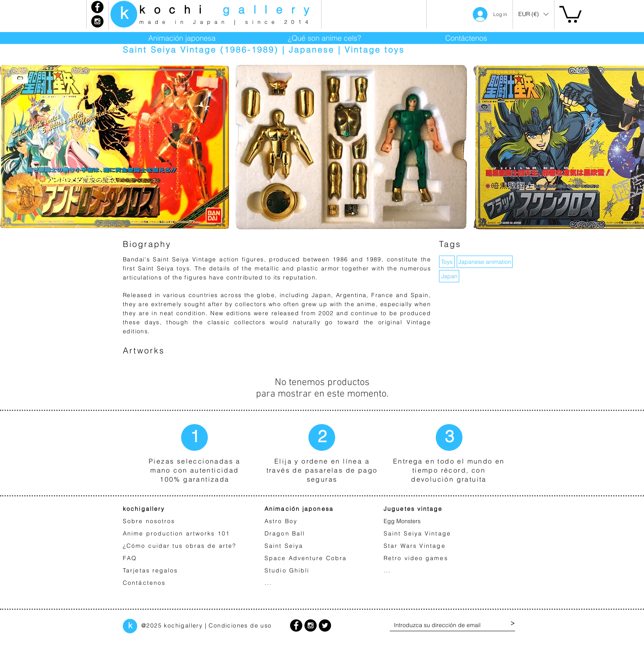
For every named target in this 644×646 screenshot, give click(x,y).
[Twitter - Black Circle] (325, 625)
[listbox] (533, 14)
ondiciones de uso (243, 625)
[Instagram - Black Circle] (97, 21)
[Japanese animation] (485, 262)
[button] (533, 14)
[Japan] (449, 276)
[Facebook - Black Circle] (97, 7)
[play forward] (634, 147)
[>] (513, 623)
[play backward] (10, 147)
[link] (570, 13)
